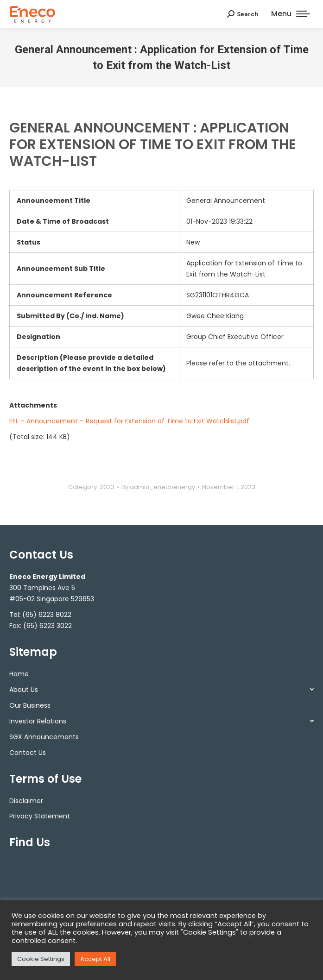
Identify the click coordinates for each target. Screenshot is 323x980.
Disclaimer (26, 801)
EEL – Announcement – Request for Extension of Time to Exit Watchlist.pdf (129, 421)
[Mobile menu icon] (291, 14)
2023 (107, 487)
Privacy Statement (40, 816)
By (158, 487)
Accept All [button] (95, 959)
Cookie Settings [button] (41, 959)
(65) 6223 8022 (47, 615)
